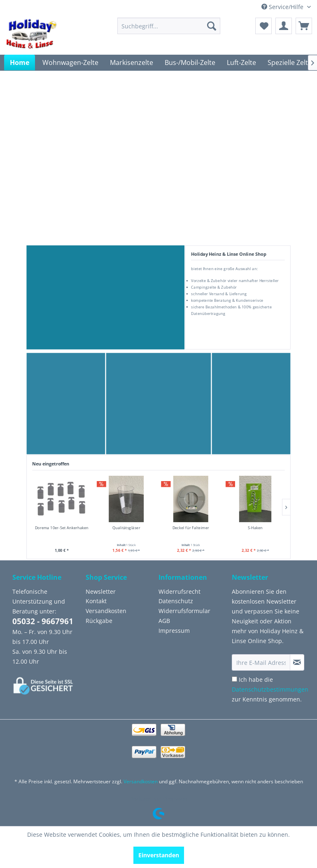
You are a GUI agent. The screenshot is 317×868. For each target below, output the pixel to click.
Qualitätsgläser (126, 528)
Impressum (174, 631)
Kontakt (96, 601)
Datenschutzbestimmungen (270, 689)
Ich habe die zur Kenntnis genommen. (270, 689)
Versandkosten (106, 611)
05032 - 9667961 (43, 621)
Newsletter (101, 591)
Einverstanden (159, 855)
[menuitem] (169, 26)
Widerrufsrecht (179, 591)
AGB (164, 621)
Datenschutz (176, 601)
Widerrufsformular (184, 611)
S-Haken (255, 528)
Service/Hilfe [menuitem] (283, 7)
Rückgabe (99, 621)
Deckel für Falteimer (191, 528)
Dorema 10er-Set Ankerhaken (62, 528)
